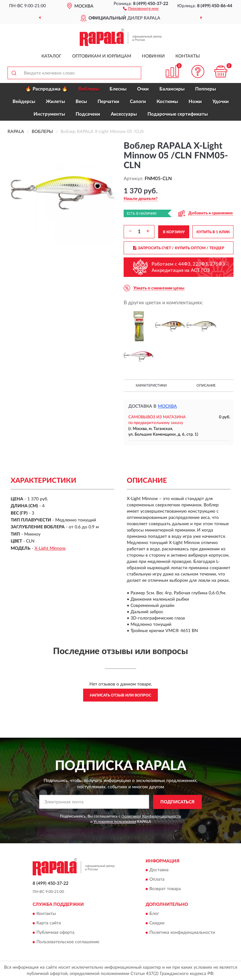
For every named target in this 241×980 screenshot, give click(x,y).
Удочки (221, 102)
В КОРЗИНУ (174, 232)
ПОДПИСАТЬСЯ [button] (177, 802)
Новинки (153, 56)
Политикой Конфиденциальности (151, 816)
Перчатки (108, 102)
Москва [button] (167, 406)
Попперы (206, 89)
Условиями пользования (115, 822)
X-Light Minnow (50, 548)
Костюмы (167, 102)
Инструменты (49, 114)
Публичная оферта (55, 933)
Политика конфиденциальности (182, 933)
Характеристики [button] (151, 385)
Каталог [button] (51, 56)
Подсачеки (88, 114)
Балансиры (172, 89)
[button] (141, 8)
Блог (154, 914)
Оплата (157, 880)
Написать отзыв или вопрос (120, 695)
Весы (81, 102)
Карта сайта (49, 923)
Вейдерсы (24, 102)
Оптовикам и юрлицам (102, 56)
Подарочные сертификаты (178, 114)
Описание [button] (206, 385)
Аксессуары (124, 114)
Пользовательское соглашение (68, 942)
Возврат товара (165, 889)
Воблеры (89, 89)
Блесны (118, 89)
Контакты (188, 56)
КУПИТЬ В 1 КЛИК (213, 232)
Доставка (159, 870)
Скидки (157, 923)
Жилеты (55, 102)
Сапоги (138, 102)
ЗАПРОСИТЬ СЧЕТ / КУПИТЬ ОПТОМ (179, 248)
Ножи (195, 102)
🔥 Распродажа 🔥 (47, 89)
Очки (143, 89)
